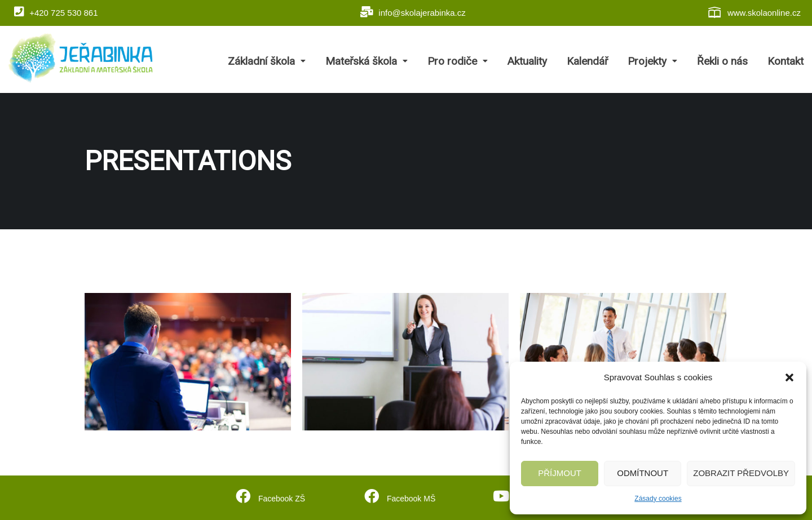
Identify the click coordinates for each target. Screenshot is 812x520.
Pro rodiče (458, 61)
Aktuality (527, 61)
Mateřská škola (367, 61)
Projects (140, 244)
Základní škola (267, 61)
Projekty (652, 61)
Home (96, 244)
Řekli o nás (722, 61)
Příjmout (560, 473)
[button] (789, 377)
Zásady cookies (658, 499)
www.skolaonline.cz (754, 12)
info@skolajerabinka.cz (413, 12)
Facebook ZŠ (281, 497)
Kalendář (587, 61)
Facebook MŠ (410, 497)
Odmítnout (643, 473)
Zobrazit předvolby (741, 473)
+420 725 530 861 (56, 12)
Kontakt (785, 61)
